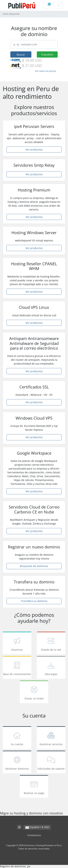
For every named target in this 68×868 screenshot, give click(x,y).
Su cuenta (17, 738)
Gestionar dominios (17, 763)
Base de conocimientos (17, 668)
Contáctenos (34, 835)
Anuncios (17, 644)
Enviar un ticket (34, 692)
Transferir (47, 55)
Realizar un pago (34, 787)
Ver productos (34, 149)
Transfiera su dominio (34, 601)
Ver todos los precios (46, 71)
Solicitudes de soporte (51, 763)
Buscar (21, 55)
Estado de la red (51, 644)
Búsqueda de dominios (34, 566)
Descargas (51, 668)
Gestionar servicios (51, 738)
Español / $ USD (37, 827)
